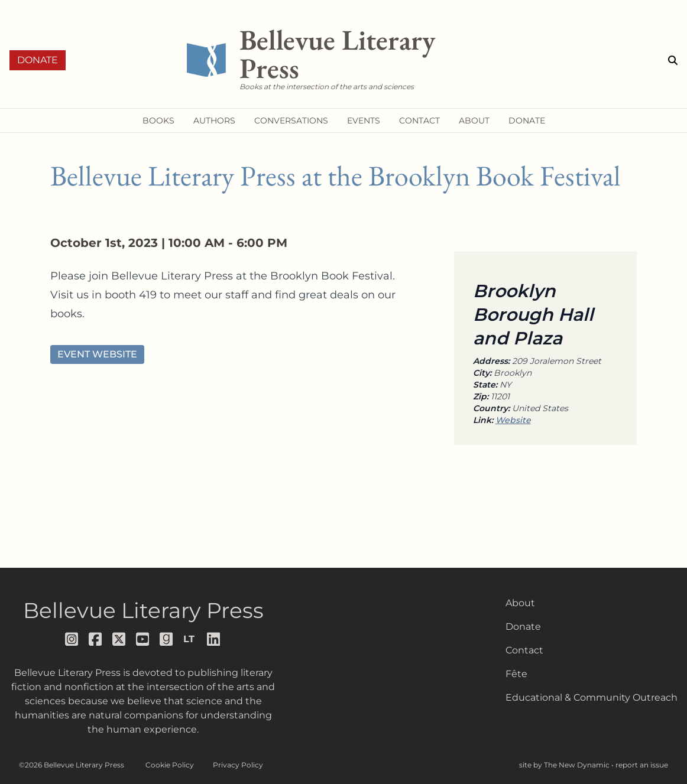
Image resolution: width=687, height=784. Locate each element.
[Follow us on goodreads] (167, 639)
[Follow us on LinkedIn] (214, 639)
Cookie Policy (170, 765)
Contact (524, 650)
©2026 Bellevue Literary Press (72, 765)
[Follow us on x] (119, 639)
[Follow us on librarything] (190, 639)
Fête (516, 674)
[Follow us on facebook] (96, 639)
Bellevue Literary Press (143, 610)
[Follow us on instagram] (72, 639)
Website (513, 420)
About (520, 603)
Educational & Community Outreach (592, 697)
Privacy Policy (238, 765)
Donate (38, 60)
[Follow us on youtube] (143, 639)
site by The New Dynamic (565, 765)
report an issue (642, 765)
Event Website (97, 354)
